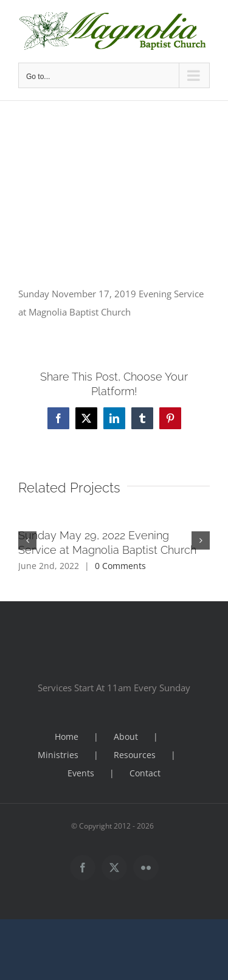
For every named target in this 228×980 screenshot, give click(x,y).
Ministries (58, 755)
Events (81, 773)
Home (67, 737)
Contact (145, 773)
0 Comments (120, 566)
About (126, 737)
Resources (135, 755)
